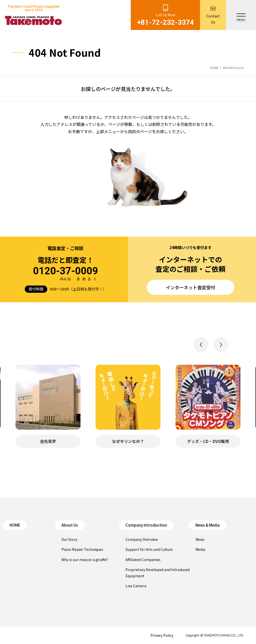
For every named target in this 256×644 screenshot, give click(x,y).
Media (200, 549)
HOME (15, 525)
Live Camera (136, 586)
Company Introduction (146, 525)
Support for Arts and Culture (149, 549)
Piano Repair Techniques (82, 549)
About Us (70, 525)
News (200, 539)
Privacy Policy (162, 635)
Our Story (69, 539)
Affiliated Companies (143, 560)
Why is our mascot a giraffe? (85, 560)
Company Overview (142, 539)
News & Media (208, 525)
